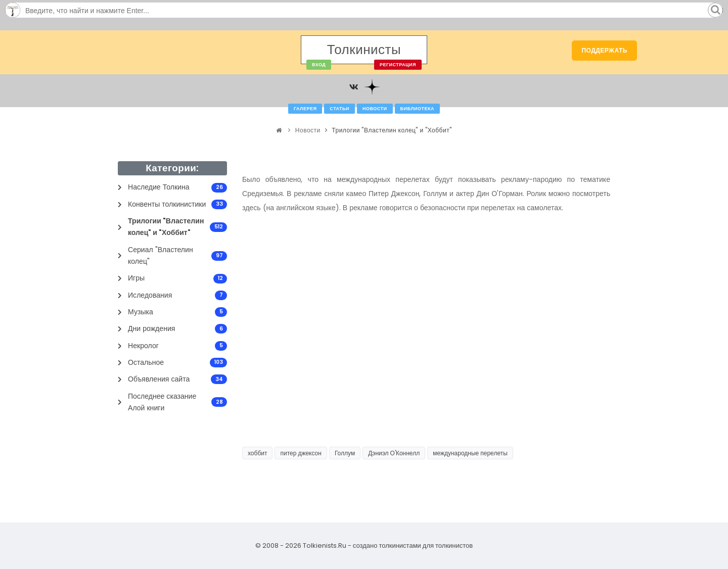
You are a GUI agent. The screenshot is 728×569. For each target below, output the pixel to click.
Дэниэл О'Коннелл (394, 453)
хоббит (257, 453)
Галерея (305, 109)
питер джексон (301, 453)
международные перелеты (470, 453)
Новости (375, 109)
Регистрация (398, 65)
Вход (319, 65)
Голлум (345, 453)
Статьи (339, 109)
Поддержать (604, 50)
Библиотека (417, 109)
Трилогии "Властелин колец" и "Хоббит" (392, 130)
